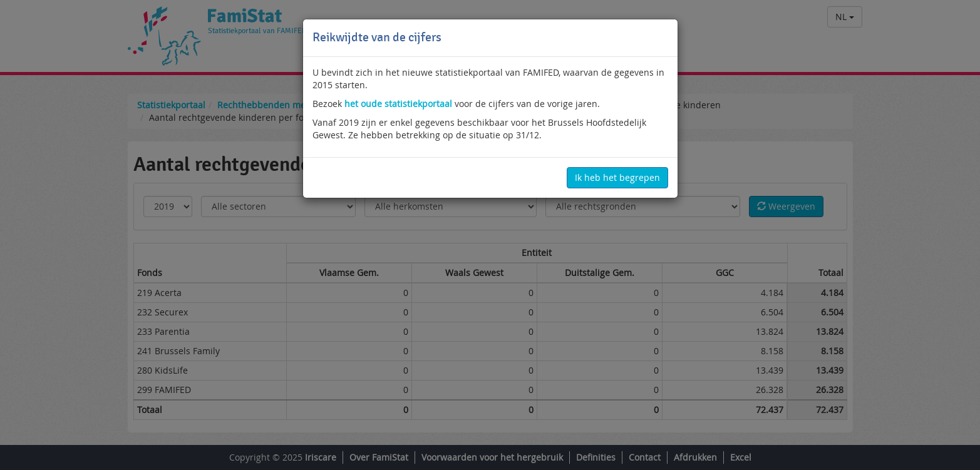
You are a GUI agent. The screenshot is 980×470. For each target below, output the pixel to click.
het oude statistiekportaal (398, 104)
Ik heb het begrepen (617, 177)
